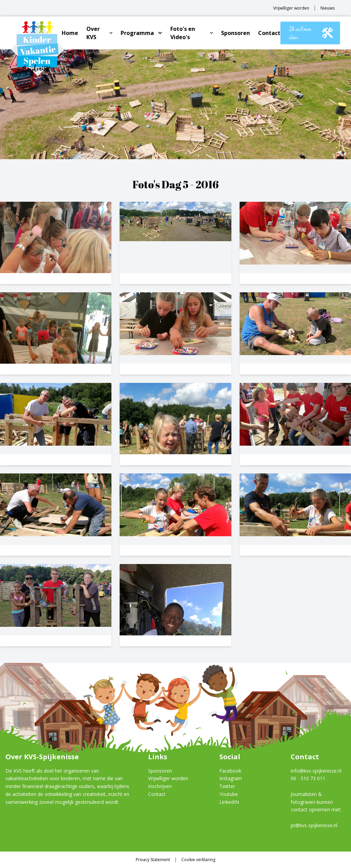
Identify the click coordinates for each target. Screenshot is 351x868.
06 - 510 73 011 (308, 778)
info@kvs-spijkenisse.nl (316, 771)
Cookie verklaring (198, 860)
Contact (269, 33)
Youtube (229, 794)
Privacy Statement (153, 860)
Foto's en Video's (183, 33)
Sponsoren (235, 33)
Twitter (227, 786)
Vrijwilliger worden (291, 8)
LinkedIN (229, 802)
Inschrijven (160, 786)
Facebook (230, 771)
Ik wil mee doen (311, 33)
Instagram (231, 778)
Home (70, 33)
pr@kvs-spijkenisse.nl (314, 825)
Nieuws (328, 8)
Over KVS (93, 33)
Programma (137, 33)
